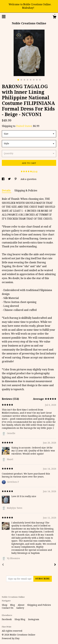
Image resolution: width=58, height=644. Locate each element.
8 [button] (40, 80)
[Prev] (3, 565)
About (21, 605)
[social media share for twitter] (10, 179)
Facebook (7, 619)
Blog (13, 605)
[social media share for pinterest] (16, 179)
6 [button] (34, 80)
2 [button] (21, 80)
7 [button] (37, 80)
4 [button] (28, 80)
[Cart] (54, 17)
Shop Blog (20, 619)
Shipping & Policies (26, 191)
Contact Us (8, 608)
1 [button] (18, 80)
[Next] (55, 565)
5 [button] (31, 80)
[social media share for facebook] (3, 179)
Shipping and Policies (39, 605)
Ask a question (29, 179)
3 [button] (24, 80)
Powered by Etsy (11, 638)
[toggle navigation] (4, 17)
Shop (5, 605)
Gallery (20, 608)
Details (7, 191)
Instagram (34, 619)
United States (24, 126)
